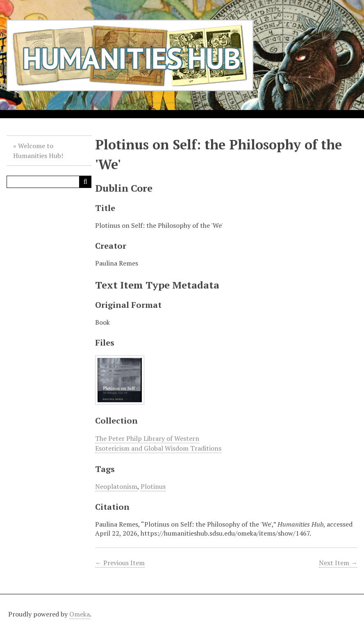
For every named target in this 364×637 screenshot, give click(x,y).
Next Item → (338, 563)
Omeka (80, 614)
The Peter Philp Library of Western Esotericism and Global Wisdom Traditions (158, 443)
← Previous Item (120, 563)
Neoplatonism (116, 486)
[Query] (49, 182)
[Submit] (85, 182)
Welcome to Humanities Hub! (38, 151)
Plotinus (153, 486)
